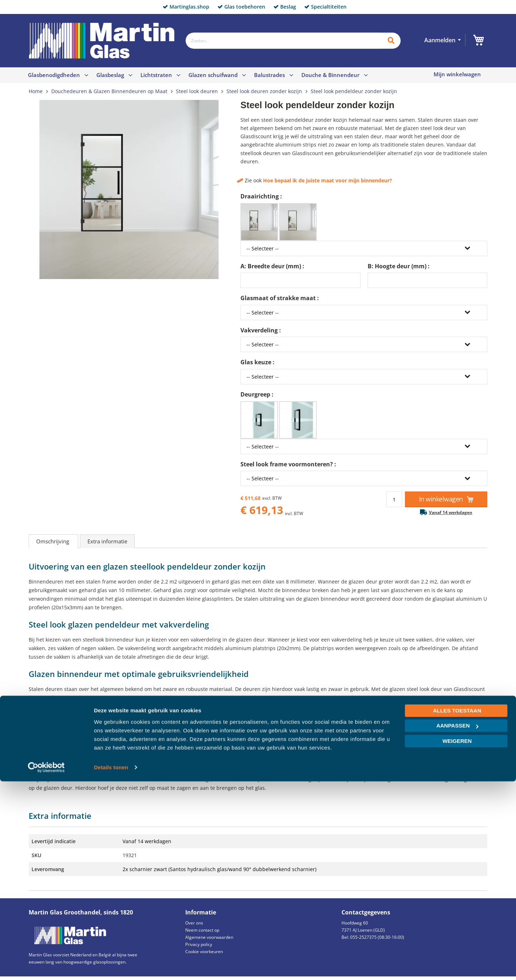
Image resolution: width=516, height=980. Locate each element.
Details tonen (111, 966)
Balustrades (269, 75)
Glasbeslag (110, 75)
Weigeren (457, 940)
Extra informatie (107, 541)
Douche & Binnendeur (330, 75)
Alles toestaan (457, 909)
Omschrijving (53, 541)
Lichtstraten (156, 75)
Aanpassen (457, 924)
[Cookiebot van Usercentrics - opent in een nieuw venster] (46, 966)
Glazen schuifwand (213, 75)
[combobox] (283, 41)
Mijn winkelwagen (457, 74)
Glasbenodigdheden (54, 75)
